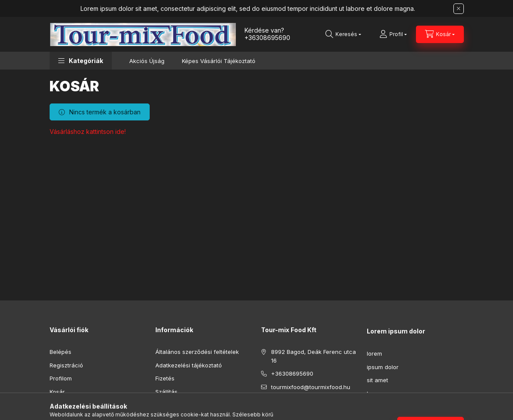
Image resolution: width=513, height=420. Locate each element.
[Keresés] (343, 34)
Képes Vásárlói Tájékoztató (219, 61)
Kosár (57, 392)
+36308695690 (267, 38)
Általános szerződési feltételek (197, 352)
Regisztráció (66, 365)
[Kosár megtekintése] (440, 34)
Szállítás (166, 392)
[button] (81, 61)
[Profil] (393, 34)
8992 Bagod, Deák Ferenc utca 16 (313, 356)
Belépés (60, 352)
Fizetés (165, 378)
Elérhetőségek (175, 405)
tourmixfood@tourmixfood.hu (311, 387)
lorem (374, 353)
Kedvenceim (66, 405)
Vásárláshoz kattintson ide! (88, 132)
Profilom (61, 378)
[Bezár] (459, 9)
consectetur (383, 407)
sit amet (377, 380)
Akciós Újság (147, 61)
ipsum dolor (383, 367)
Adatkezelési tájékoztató (189, 365)
